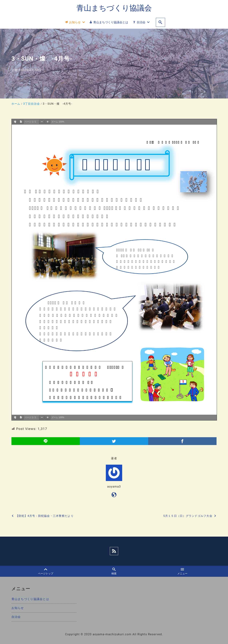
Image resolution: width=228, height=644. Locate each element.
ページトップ (46, 571)
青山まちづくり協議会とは (30, 599)
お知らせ (18, 608)
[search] (160, 22)
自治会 (16, 617)
